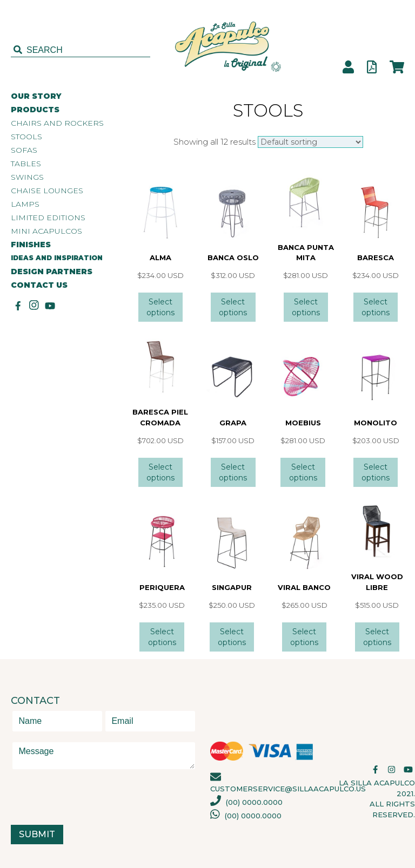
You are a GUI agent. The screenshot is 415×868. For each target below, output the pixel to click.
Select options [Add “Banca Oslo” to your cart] (233, 307)
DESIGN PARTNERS (52, 272)
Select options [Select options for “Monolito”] (376, 472)
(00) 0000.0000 (246, 802)
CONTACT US (39, 285)
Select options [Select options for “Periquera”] (162, 637)
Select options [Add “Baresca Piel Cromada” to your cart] (160, 472)
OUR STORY (36, 96)
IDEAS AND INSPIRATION (57, 258)
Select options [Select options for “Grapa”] (233, 472)
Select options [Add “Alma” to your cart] (160, 307)
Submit (37, 834)
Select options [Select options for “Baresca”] (376, 307)
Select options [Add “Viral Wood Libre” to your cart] (377, 637)
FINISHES (31, 245)
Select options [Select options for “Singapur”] (232, 637)
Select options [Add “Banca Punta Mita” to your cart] (306, 307)
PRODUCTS (35, 110)
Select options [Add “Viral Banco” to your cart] (304, 637)
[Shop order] (310, 142)
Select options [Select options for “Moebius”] (303, 472)
